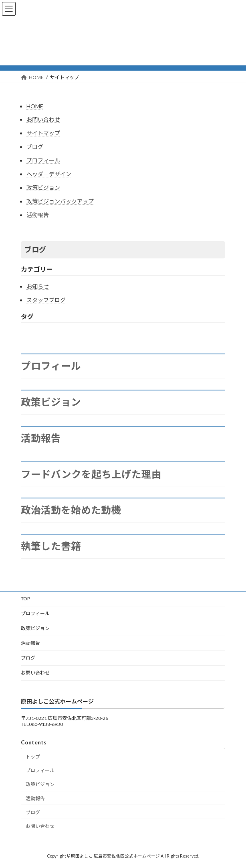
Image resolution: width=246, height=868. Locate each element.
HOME (35, 106)
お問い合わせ (43, 119)
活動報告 (38, 215)
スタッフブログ (46, 300)
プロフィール (43, 160)
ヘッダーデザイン (49, 174)
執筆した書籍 (51, 546)
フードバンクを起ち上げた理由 (91, 474)
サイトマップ (43, 133)
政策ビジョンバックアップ (60, 201)
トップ (33, 756)
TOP (25, 599)
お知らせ (38, 286)
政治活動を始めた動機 (71, 510)
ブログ (35, 147)
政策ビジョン (43, 188)
